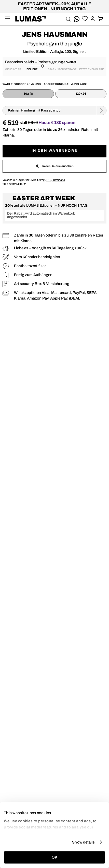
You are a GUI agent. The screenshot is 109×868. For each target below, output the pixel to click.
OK (54, 857)
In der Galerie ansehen (55, 166)
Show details (83, 842)
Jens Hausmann (55, 34)
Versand (56, 180)
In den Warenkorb (54, 151)
